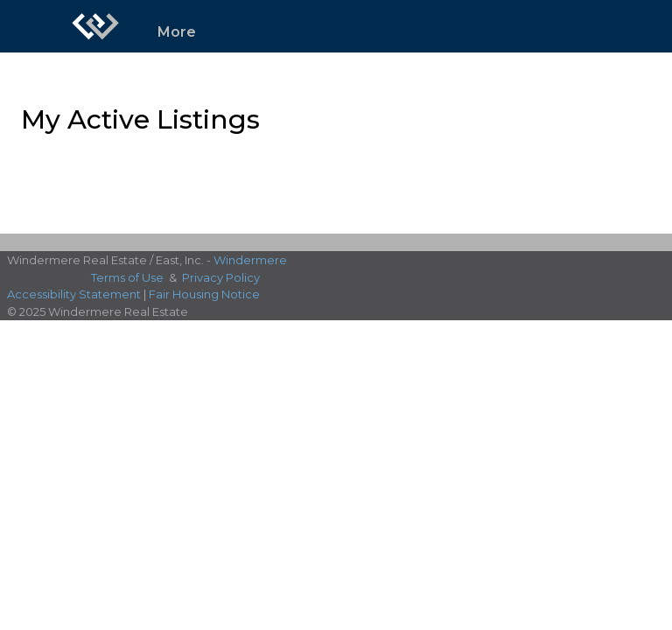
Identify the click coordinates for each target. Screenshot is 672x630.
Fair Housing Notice (204, 294)
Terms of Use (127, 277)
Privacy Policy (221, 277)
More (177, 32)
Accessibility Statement (74, 294)
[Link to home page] (95, 26)
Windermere (250, 260)
